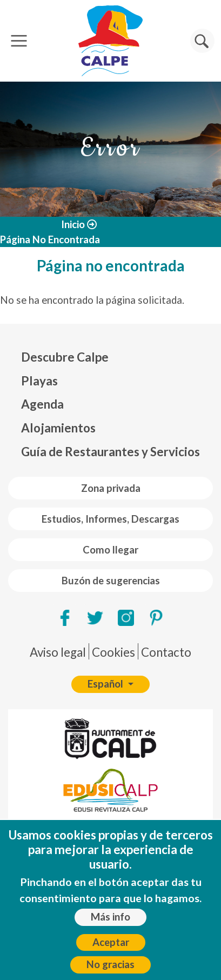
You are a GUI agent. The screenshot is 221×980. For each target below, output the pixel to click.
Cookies (113, 652)
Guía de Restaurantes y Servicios (110, 452)
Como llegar (110, 550)
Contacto (166, 652)
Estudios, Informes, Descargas (110, 519)
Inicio (73, 224)
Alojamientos (58, 428)
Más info (110, 925)
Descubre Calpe (65, 357)
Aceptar (111, 950)
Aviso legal (58, 652)
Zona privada (111, 488)
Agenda (42, 404)
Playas (39, 381)
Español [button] (106, 684)
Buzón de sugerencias (111, 581)
